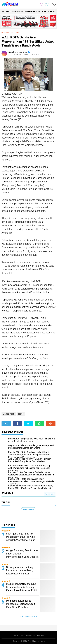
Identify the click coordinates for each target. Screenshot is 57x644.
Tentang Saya (19, 635)
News (8, 12)
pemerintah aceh (32, 12)
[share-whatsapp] (40, 424)
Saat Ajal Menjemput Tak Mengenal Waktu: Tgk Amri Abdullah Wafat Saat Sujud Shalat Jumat (21, 538)
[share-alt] (6, 424)
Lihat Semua (29, 510)
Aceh (44, 12)
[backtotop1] (54, 641)
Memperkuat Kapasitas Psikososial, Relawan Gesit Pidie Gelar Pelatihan (20, 604)
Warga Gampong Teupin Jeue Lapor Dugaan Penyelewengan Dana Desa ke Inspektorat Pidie (22, 555)
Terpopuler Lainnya (29, 616)
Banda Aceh (18, 12)
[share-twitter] (28, 424)
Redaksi (40, 635)
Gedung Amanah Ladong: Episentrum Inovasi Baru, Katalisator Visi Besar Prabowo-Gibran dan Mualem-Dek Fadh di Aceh (22, 574)
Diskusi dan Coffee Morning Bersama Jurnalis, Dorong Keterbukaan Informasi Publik (22, 587)
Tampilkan (50, 494)
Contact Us (31, 635)
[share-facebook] (17, 424)
